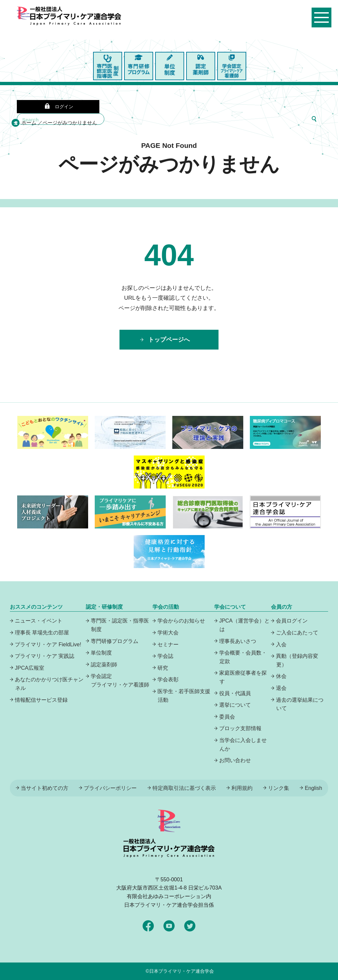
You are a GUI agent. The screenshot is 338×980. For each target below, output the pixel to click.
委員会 (227, 717)
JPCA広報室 (30, 668)
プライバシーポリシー (110, 788)
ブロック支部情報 (240, 728)
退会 (281, 688)
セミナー (168, 644)
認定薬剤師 (104, 665)
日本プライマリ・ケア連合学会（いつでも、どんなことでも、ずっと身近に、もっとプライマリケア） (76, 30)
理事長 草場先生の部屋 (42, 633)
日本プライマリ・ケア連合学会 (182, 971)
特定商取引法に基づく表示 (184, 788)
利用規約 (242, 788)
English (313, 788)
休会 (281, 676)
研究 (163, 668)
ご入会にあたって (297, 633)
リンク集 (279, 788)
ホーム (29, 123)
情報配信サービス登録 (41, 700)
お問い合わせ (235, 760)
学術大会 (168, 633)
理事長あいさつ (238, 641)
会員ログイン (292, 621)
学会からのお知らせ (181, 621)
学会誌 (165, 656)
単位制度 (101, 653)
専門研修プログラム (115, 641)
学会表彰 (168, 679)
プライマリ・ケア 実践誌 (45, 656)
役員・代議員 (235, 693)
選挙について (235, 705)
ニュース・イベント (39, 621)
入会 (281, 644)
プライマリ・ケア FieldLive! (48, 644)
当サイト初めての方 (45, 788)
